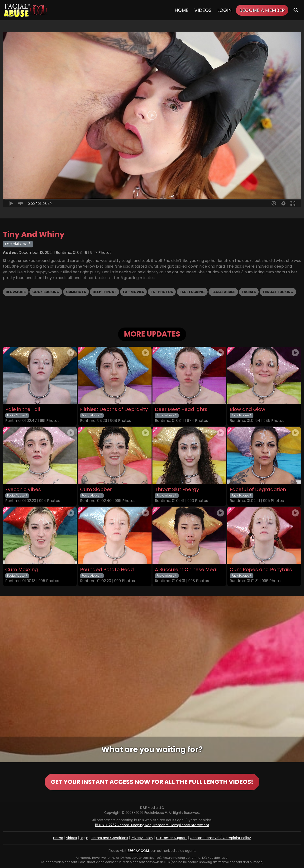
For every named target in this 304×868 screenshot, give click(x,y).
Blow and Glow (247, 409)
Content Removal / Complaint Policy (220, 838)
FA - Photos (162, 292)
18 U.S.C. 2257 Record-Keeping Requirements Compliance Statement (152, 825)
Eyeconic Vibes (23, 489)
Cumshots (76, 292)
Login (225, 10)
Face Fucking (192, 292)
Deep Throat (104, 292)
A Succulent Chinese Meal (186, 570)
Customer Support (171, 838)
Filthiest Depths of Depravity (114, 409)
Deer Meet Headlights (181, 409)
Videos (203, 10)
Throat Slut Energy (177, 489)
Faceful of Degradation (258, 489)
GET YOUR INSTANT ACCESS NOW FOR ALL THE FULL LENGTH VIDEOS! (152, 782)
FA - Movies (133, 292)
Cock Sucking (46, 292)
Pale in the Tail (23, 409)
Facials (249, 292)
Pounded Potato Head (107, 570)
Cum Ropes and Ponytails (261, 570)
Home (182, 10)
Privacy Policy (142, 838)
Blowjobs (16, 292)
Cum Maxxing (22, 570)
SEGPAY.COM (138, 851)
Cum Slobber (96, 489)
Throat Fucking (278, 292)
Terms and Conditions (110, 838)
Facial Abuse (223, 292)
